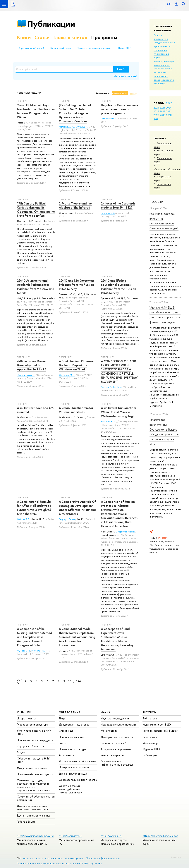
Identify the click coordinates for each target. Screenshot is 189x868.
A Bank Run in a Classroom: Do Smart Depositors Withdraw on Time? (77, 365)
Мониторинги (109, 731)
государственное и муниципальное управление (164, 46)
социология (168, 80)
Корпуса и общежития (30, 746)
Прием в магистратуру (72, 749)
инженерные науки (164, 61)
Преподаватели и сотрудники (35, 740)
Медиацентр (150, 743)
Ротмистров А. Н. (40, 651)
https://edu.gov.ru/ (70, 836)
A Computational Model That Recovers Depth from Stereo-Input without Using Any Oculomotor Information (77, 637)
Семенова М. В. (67, 375)
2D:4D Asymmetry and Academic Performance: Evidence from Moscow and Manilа (36, 287)
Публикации (51, 24)
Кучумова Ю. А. (109, 422)
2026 (156, 108)
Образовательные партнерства (78, 780)
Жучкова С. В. (24, 651)
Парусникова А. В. (26, 375)
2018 (169, 115)
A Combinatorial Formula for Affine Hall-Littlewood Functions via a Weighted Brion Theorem (34, 508)
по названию (118, 93)
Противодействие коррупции (35, 774)
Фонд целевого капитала (32, 768)
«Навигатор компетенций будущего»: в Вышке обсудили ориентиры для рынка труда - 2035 (164, 432)
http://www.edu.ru (112, 836)
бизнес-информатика (161, 37)
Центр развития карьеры (74, 767)
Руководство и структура (32, 725)
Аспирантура (67, 755)
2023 (156, 111)
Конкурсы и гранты (112, 755)
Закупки (22, 752)
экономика (159, 83)
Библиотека (150, 718)
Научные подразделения (115, 718)
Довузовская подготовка (74, 725)
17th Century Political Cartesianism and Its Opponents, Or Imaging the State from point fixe (36, 209)
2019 (163, 115)
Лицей (63, 718)
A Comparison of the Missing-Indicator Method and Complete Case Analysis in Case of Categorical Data (35, 637)
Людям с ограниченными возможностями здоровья (32, 808)
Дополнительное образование (78, 761)
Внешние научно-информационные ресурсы (117, 763)
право (157, 80)
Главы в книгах (70, 37)
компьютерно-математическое (163, 67)
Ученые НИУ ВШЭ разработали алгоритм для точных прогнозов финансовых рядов (165, 315)
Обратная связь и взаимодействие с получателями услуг (71, 789)
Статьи (42, 37)
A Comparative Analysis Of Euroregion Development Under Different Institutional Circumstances (78, 508)
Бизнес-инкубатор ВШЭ (73, 774)
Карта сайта (96, 863)
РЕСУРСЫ (150, 712)
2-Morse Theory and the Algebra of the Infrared (75, 205)
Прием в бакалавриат (72, 737)
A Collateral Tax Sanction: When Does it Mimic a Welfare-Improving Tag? (118, 412)
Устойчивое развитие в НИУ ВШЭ (34, 732)
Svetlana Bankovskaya (111, 387)
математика (160, 72)
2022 (163, 111)
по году (134, 93)
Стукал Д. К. (82, 127)
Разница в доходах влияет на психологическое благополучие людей (164, 221)
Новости (156, 202)
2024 (169, 108)
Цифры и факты (26, 718)
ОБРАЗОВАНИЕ (70, 712)
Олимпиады (66, 731)
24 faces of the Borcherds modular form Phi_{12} (118, 205)
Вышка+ (63, 743)
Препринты (104, 37)
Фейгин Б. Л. (23, 519)
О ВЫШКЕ (24, 712)
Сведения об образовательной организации (36, 798)
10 (70, 681)
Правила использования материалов (94, 48)
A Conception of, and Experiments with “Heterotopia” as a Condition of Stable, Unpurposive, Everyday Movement (117, 639)
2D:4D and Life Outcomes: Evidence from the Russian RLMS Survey (76, 285)
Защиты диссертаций (113, 743)
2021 (169, 111)
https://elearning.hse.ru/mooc (160, 836)
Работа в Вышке (26, 822)
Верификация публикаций (31, 48)
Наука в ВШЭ (125, 48)
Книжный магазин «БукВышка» (160, 731)
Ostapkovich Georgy (125, 532)
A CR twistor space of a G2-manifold (36, 410)
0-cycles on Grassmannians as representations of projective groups (119, 109)
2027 (169, 103)
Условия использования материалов (65, 858)
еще (156, 119)
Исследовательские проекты (118, 725)
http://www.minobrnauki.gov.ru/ (36, 836)
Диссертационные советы (117, 737)
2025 (162, 108)
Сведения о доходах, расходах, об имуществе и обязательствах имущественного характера (34, 785)
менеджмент (161, 76)
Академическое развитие (116, 749)
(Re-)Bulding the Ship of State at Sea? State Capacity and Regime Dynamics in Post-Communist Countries (75, 113)
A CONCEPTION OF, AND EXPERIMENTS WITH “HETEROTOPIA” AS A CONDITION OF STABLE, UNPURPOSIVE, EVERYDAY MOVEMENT (119, 371)
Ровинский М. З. (109, 119)
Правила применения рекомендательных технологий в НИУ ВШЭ (52, 863)
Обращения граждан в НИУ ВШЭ (33, 760)
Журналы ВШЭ (151, 749)
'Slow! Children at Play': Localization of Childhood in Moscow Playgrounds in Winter (36, 111)
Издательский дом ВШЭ (157, 725)
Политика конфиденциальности (103, 858)
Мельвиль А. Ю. (67, 127)
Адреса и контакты (33, 858)
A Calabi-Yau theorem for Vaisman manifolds (76, 410)
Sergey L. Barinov (67, 519)
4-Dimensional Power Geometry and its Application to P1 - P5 (32, 365)
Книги (24, 37)
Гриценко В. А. (108, 213)
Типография (150, 737)
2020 (156, 115)
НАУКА (106, 712)
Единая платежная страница (34, 815)
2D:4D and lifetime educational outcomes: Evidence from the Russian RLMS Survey (118, 287)
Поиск (121, 69)
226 (78, 681)
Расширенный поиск (61, 48)
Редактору (176, 857)
